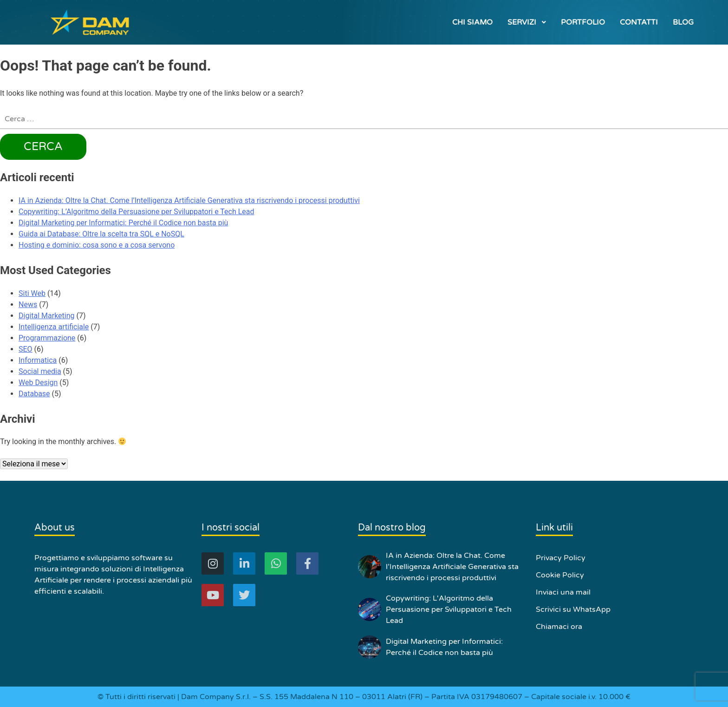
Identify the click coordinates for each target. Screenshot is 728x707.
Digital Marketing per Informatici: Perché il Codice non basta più (123, 223)
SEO (26, 349)
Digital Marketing (47, 316)
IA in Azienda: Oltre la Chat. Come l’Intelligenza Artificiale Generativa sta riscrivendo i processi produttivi (189, 200)
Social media (40, 371)
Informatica (38, 360)
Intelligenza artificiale (54, 327)
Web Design (38, 383)
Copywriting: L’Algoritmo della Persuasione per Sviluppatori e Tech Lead (136, 212)
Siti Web (32, 293)
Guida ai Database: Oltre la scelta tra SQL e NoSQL (101, 234)
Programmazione (47, 338)
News (28, 304)
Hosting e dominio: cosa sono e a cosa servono (97, 245)
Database (34, 394)
